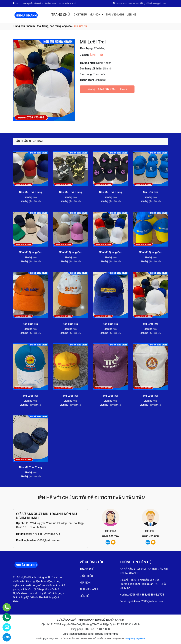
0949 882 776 (106, 89)
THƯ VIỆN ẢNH (115, 15)
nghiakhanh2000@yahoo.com (42, 540)
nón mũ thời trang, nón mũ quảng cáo (49, 26)
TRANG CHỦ (60, 15)
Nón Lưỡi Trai (30, 324)
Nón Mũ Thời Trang (31, 192)
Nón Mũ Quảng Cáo (31, 252)
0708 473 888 (151, 536)
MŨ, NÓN (95, 15)
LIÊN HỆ (131, 15)
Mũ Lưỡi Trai (150, 192)
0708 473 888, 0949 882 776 (43, 534)
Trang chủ (19, 26)
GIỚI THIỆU (80, 15)
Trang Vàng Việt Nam (135, 639)
